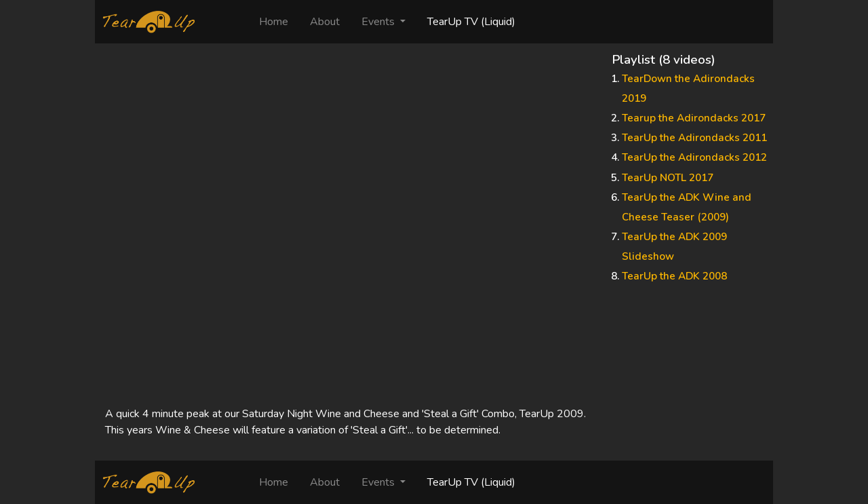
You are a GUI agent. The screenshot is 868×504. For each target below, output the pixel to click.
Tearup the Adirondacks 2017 (694, 118)
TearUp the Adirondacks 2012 (694, 157)
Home (279, 21)
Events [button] (379, 22)
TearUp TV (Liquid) (471, 22)
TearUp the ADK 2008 (674, 276)
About (325, 22)
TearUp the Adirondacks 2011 (694, 138)
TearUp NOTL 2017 (668, 178)
